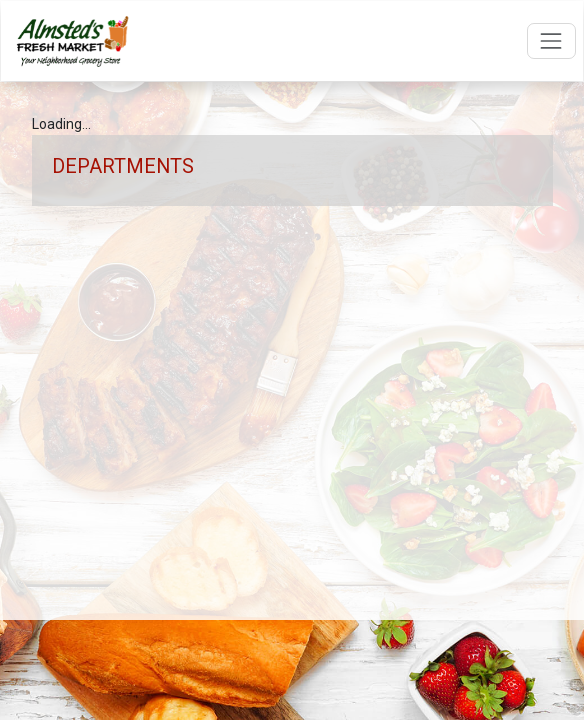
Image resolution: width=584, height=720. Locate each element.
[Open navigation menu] (551, 40)
